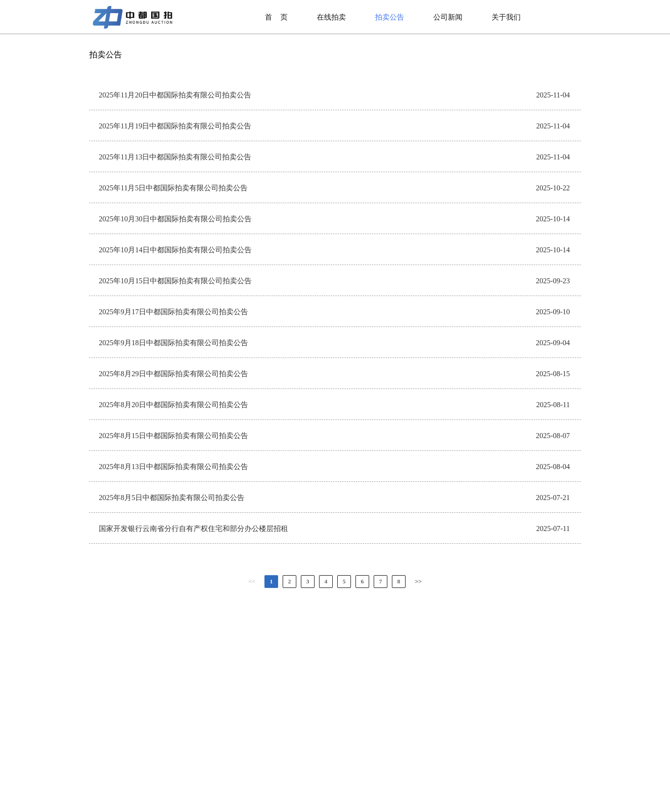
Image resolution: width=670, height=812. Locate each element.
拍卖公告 (390, 17)
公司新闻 (448, 17)
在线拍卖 (331, 17)
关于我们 (506, 17)
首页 (276, 17)
